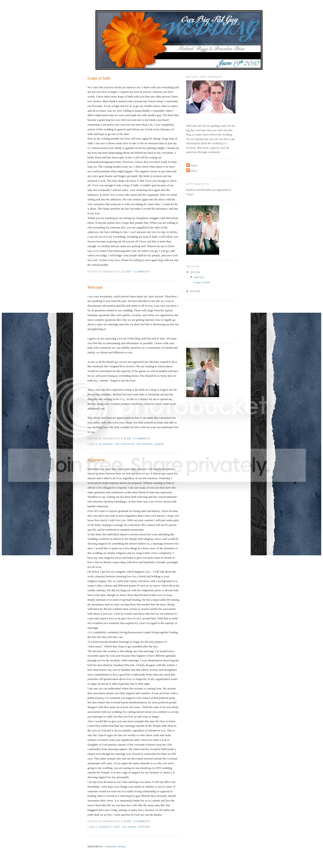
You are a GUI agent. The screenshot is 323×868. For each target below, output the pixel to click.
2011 (193, 272)
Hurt (117, 827)
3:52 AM (126, 272)
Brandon (192, 165)
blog (122, 399)
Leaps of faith (99, 78)
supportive (96, 460)
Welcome (95, 287)
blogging (106, 444)
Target (190, 194)
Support (144, 827)
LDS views (129, 827)
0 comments (142, 272)
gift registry (125, 444)
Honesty (105, 827)
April (196, 277)
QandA (159, 444)
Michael (192, 171)
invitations (145, 444)
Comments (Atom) (115, 846)
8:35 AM (126, 439)
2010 (193, 291)
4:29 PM (126, 821)
